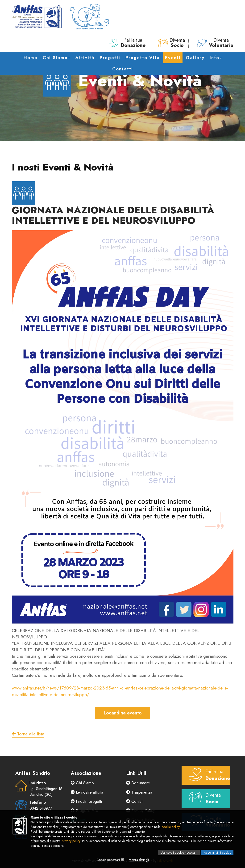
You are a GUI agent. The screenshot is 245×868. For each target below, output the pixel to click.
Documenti (138, 783)
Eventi (173, 58)
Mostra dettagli (139, 860)
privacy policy (71, 841)
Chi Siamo (56, 58)
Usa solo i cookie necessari (179, 852)
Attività (85, 58)
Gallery (195, 58)
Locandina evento (123, 713)
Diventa (171, 43)
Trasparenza (139, 792)
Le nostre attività (87, 792)
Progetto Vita (143, 58)
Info (216, 58)
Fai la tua (127, 43)
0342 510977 (41, 808)
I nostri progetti (86, 801)
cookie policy (170, 827)
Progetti (110, 58)
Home (31, 58)
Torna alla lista (28, 734)
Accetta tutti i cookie (217, 852)
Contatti (123, 69)
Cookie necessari (108, 860)
